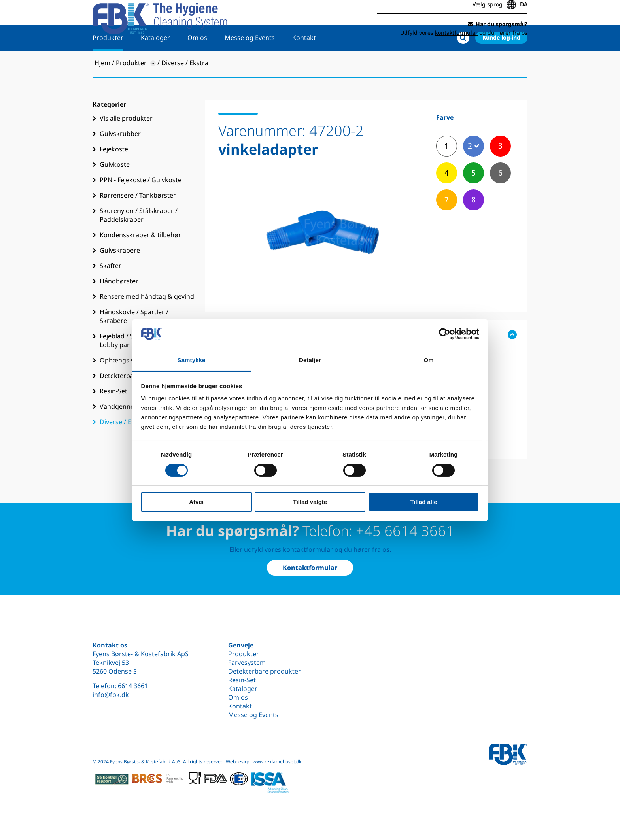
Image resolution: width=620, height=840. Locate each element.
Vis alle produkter (126, 143)
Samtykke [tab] (192, 360)
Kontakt (304, 62)
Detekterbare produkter (265, 671)
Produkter (108, 62)
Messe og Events (250, 62)
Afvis (196, 502)
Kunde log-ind (501, 62)
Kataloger (155, 62)
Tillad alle (423, 502)
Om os (197, 62)
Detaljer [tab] (310, 360)
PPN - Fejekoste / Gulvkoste (141, 204)
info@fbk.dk (111, 695)
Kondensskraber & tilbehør (140, 259)
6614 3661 (133, 686)
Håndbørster (119, 306)
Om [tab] (428, 360)
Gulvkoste (115, 189)
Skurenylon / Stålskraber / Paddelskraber (139, 240)
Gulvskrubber (120, 158)
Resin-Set (242, 680)
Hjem (102, 87)
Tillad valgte (310, 502)
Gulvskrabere (120, 275)
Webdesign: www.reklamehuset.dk (264, 762)
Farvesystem (247, 663)
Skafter (111, 290)
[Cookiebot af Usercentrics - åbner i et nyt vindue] (445, 334)
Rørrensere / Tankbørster (138, 220)
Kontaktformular (310, 568)
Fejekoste (114, 174)
